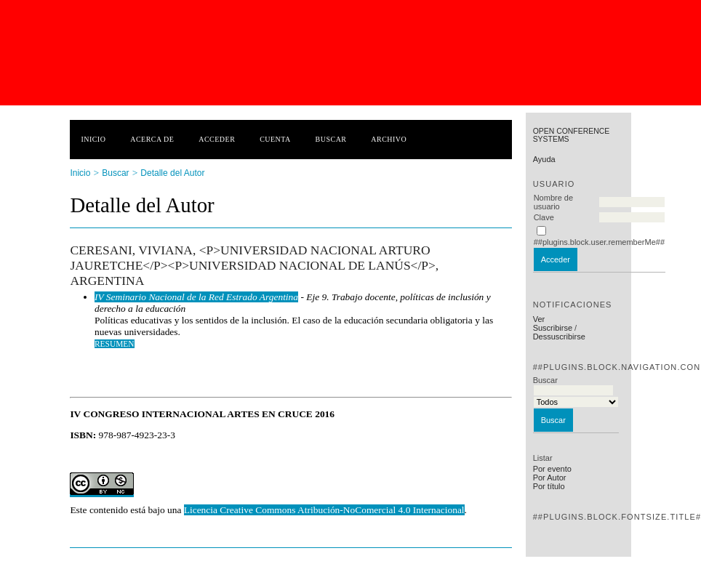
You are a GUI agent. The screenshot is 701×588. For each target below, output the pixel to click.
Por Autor (550, 478)
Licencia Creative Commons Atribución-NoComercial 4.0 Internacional (324, 510)
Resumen (115, 344)
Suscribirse (553, 328)
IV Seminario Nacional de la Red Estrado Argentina (196, 297)
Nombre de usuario (553, 202)
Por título (549, 486)
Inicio (93, 139)
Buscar (331, 139)
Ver (539, 319)
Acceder (217, 139)
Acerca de (152, 139)
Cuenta (275, 139)
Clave (544, 217)
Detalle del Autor (172, 173)
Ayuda (544, 159)
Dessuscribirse (559, 337)
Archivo (389, 139)
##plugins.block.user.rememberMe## (599, 242)
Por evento (552, 469)
